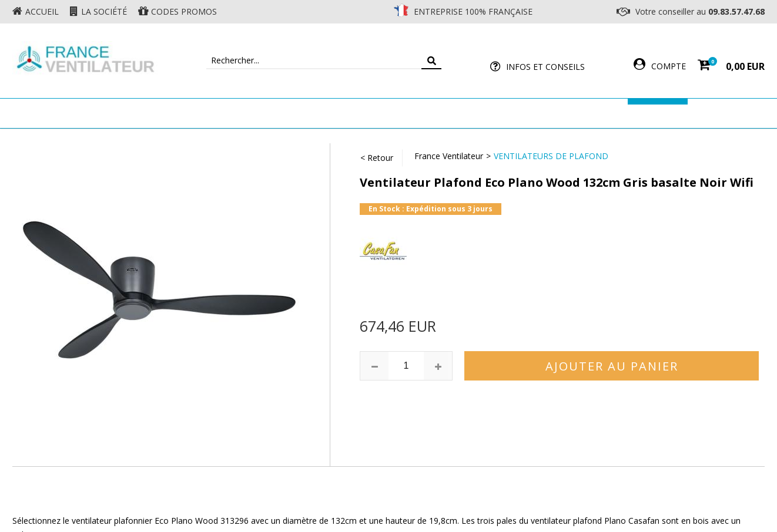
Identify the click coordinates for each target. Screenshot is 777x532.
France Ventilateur (449, 156)
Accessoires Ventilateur (563, 113)
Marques (658, 113)
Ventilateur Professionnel (425, 113)
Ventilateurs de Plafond (551, 156)
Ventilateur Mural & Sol (286, 113)
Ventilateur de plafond (155, 113)
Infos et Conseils (545, 67)
